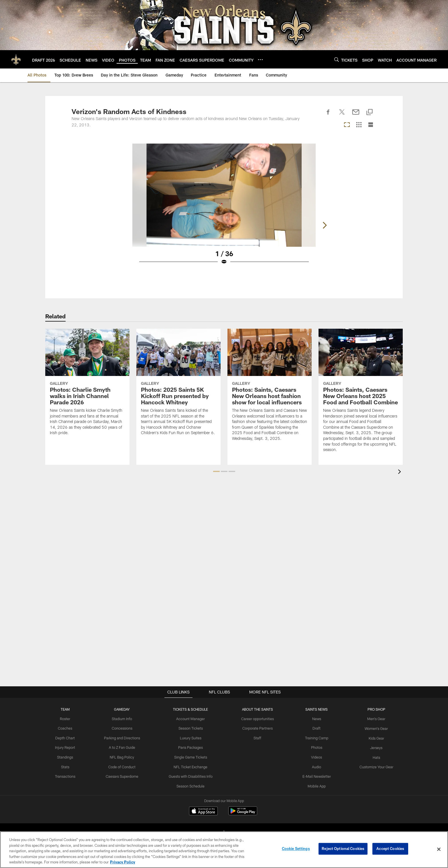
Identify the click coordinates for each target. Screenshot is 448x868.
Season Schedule (191, 784)
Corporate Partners (257, 728)
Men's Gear (373, 719)
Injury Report (68, 747)
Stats (68, 766)
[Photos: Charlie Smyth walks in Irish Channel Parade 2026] (87, 386)
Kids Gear (373, 737)
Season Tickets (191, 728)
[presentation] (400, 472)
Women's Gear (373, 728)
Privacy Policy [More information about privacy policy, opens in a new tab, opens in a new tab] (123, 862)
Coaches (68, 728)
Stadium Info (124, 719)
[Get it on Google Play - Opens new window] (243, 814)
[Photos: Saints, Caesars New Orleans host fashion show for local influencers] (270, 388)
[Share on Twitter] (342, 115)
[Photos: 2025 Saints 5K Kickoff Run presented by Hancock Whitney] (178, 386)
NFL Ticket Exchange (191, 766)
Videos (315, 756)
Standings (68, 756)
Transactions (68, 775)
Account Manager (191, 719)
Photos (315, 747)
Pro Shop (373, 709)
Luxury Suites (191, 737)
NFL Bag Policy (124, 756)
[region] (224, 850)
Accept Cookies (390, 849)
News (315, 719)
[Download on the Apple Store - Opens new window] (203, 812)
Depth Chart (68, 737)
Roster (68, 719)
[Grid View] (359, 125)
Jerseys (373, 747)
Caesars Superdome (124, 775)
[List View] (371, 125)
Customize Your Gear (373, 766)
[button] (216, 471)
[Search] (337, 59)
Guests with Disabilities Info (191, 775)
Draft (315, 728)
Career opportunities (257, 719)
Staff (257, 737)
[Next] (372, 195)
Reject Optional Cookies (343, 849)
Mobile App (315, 784)
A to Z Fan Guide (124, 747)
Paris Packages (191, 747)
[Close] (439, 849)
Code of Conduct (124, 766)
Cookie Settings (296, 849)
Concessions (124, 728)
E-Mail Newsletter (315, 775)
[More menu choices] (260, 60)
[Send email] (356, 115)
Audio (315, 766)
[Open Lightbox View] (224, 208)
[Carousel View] (347, 125)
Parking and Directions (124, 737)
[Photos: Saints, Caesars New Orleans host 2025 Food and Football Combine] (361, 394)
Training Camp (315, 737)
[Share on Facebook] (328, 115)
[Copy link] (370, 112)
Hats (373, 756)
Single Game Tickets (191, 756)
